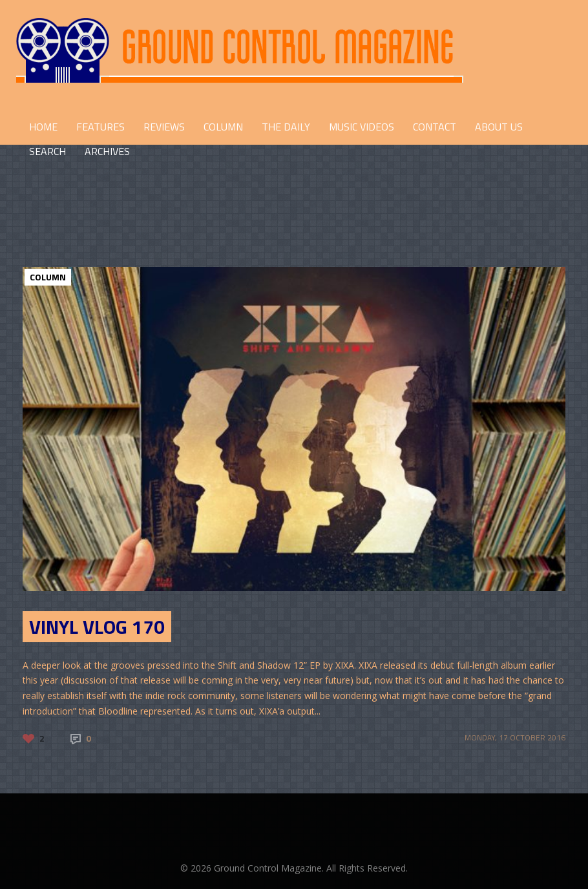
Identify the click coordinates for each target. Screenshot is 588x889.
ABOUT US (499, 127)
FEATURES (100, 127)
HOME (43, 127)
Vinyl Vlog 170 (97, 627)
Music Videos (362, 127)
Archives (107, 151)
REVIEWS (164, 127)
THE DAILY (286, 127)
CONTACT (435, 127)
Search (47, 151)
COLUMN (223, 127)
